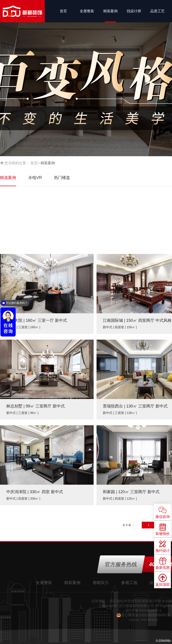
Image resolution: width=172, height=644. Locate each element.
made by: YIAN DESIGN (143, 620)
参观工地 (129, 583)
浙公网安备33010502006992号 (146, 615)
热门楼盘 (62, 178)
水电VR (35, 178)
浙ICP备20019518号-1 (143, 610)
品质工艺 (157, 11)
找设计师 (134, 11)
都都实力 (101, 583)
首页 (63, 11)
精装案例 (110, 11)
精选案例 (8, 178)
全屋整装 (87, 11)
